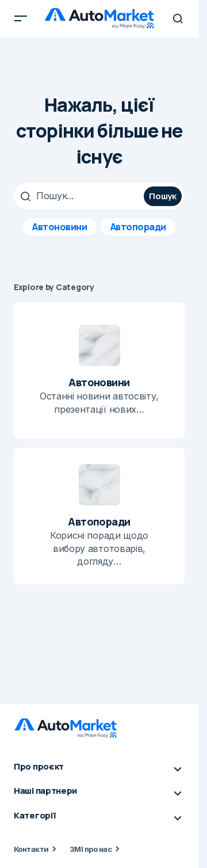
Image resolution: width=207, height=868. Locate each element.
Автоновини (60, 227)
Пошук (163, 196)
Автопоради (138, 227)
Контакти (31, 849)
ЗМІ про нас (91, 849)
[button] (21, 18)
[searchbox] (80, 196)
